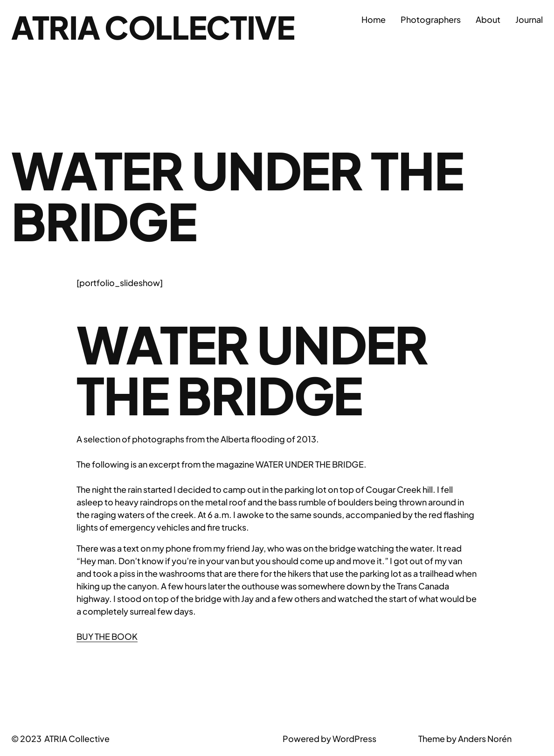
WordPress (354, 738)
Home (374, 19)
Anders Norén (485, 738)
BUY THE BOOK (107, 636)
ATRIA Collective (153, 27)
